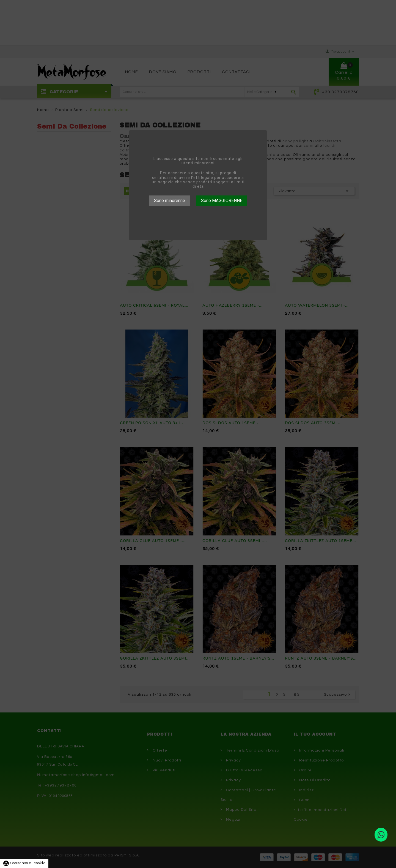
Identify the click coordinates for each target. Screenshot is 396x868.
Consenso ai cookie (24, 863)
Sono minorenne (170, 201)
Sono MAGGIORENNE (222, 201)
